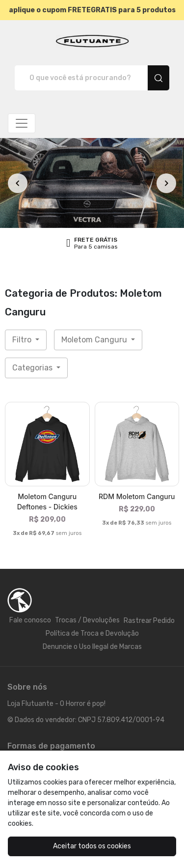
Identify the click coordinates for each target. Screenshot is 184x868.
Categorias (33, 368)
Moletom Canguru (95, 340)
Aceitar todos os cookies (92, 846)
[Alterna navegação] (22, 123)
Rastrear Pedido (149, 621)
